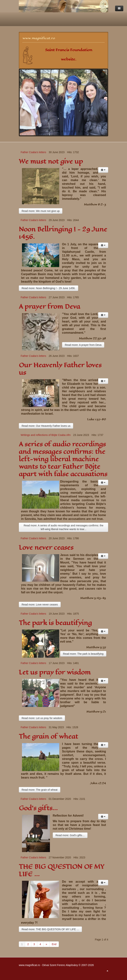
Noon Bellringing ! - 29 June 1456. (63, 233)
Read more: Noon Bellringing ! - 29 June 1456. (49, 288)
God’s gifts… (38, 808)
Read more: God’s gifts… (70, 835)
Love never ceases (46, 548)
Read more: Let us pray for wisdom (42, 718)
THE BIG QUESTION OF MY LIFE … (61, 870)
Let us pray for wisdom (55, 672)
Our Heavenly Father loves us (60, 369)
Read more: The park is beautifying (83, 654)
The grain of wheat (48, 736)
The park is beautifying (55, 623)
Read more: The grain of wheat (40, 790)
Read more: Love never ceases (40, 605)
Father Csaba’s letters (33, 152)
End (54, 944)
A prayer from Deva (49, 307)
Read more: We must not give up (41, 211)
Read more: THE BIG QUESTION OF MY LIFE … (50, 929)
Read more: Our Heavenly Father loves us (46, 426)
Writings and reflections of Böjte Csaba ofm (46, 435)
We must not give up (51, 161)
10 (89, 132)
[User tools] (103, 170)
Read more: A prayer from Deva (83, 345)
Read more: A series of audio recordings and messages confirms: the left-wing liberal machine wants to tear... (63, 527)
